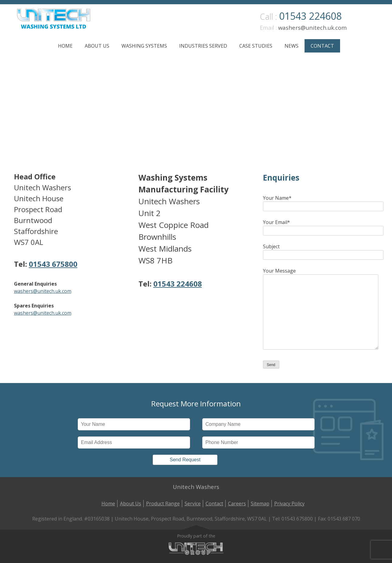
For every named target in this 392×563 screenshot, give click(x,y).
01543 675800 (53, 264)
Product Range (163, 504)
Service (193, 504)
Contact (322, 46)
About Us (97, 46)
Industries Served (203, 46)
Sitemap (260, 504)
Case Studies (256, 46)
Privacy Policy (289, 504)
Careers (237, 504)
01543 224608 (310, 16)
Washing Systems (144, 46)
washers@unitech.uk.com (312, 27)
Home (65, 46)
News (291, 46)
